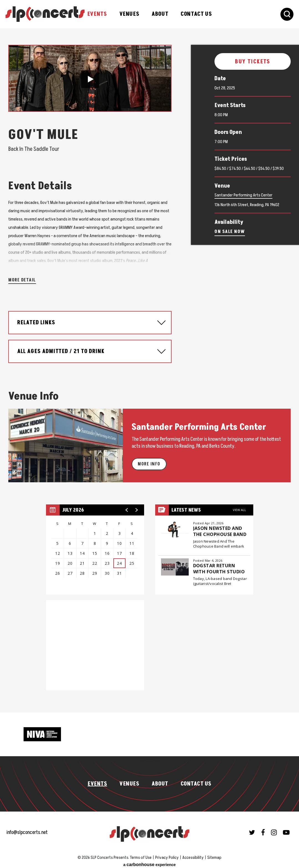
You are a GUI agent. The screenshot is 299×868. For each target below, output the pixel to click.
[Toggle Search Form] (287, 14)
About (160, 14)
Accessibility (193, 855)
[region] (95, 547)
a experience (149, 862)
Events (97, 14)
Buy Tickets (253, 62)
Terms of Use (141, 855)
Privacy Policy (167, 855)
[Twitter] (252, 830)
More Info (149, 461)
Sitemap (214, 855)
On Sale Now (230, 232)
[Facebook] (263, 830)
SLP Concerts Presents (45, 14)
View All (239, 507)
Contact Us (196, 14)
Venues (129, 14)
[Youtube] (286, 830)
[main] (149, 369)
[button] (90, 79)
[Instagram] (274, 830)
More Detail (22, 277)
